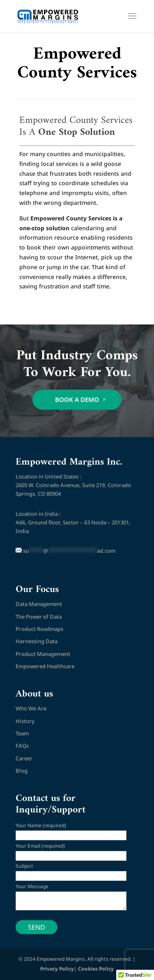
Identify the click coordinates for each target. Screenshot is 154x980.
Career (24, 758)
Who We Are (31, 708)
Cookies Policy (96, 969)
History (25, 721)
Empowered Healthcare (45, 666)
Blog (22, 771)
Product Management (43, 654)
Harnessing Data (37, 641)
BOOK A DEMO (77, 399)
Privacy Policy (57, 969)
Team (22, 733)
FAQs (22, 746)
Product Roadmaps (39, 629)
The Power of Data (39, 617)
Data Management (39, 604)
